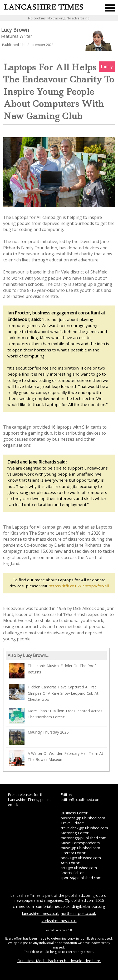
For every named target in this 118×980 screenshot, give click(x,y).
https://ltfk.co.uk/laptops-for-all (79, 586)
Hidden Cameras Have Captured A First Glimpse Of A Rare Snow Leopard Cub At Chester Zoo (54, 693)
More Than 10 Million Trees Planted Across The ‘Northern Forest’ (56, 716)
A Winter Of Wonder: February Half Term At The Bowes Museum (56, 758)
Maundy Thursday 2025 (39, 737)
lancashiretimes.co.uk (40, 913)
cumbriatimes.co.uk (53, 906)
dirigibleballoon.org (88, 906)
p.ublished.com (81, 900)
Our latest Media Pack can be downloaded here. (59, 961)
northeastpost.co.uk (78, 913)
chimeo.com (23, 906)
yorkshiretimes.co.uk (59, 921)
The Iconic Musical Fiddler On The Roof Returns (52, 671)
